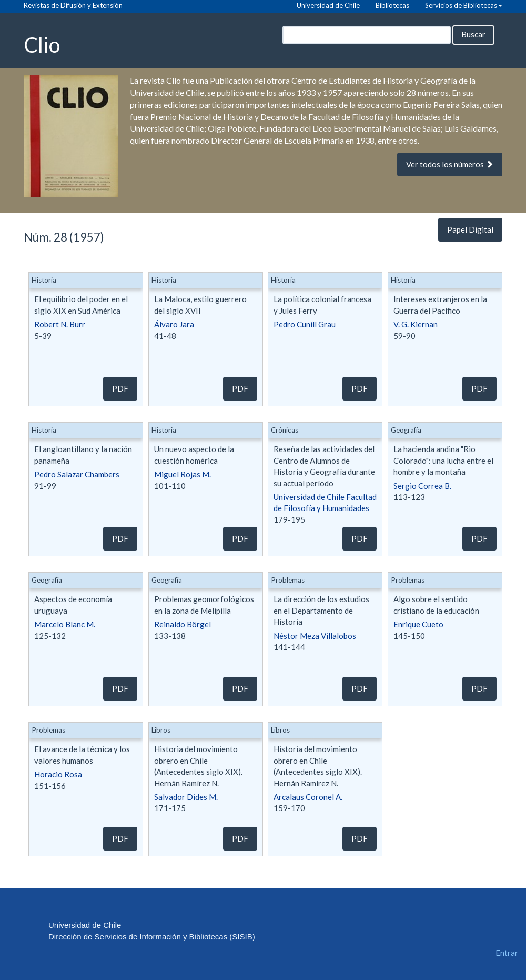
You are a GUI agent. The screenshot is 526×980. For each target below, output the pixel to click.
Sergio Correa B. (422, 486)
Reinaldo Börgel (183, 624)
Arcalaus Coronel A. (308, 797)
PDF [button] (120, 388)
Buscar (473, 34)
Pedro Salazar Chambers (77, 474)
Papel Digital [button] (470, 229)
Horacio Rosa (58, 774)
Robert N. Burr (60, 324)
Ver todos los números (450, 164)
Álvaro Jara (174, 324)
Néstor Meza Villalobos (315, 636)
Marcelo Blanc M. (65, 624)
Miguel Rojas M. (183, 474)
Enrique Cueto (418, 624)
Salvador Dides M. (186, 797)
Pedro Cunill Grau (305, 324)
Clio (42, 44)
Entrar (507, 953)
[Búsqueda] (367, 35)
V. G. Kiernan (416, 324)
